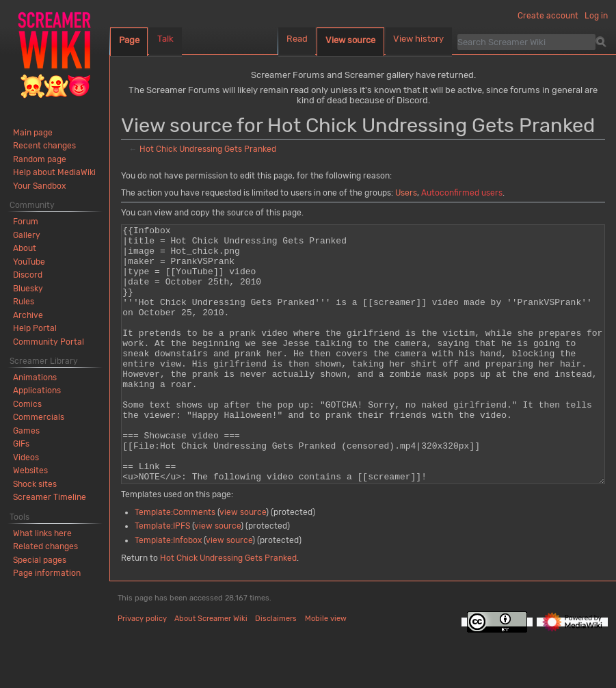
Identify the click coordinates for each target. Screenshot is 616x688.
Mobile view (326, 670)
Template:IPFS (162, 577)
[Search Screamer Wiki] (526, 42)
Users (406, 193)
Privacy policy (142, 670)
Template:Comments (175, 564)
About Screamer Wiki (211, 670)
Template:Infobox (168, 592)
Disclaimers (276, 670)
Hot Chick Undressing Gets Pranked (208, 149)
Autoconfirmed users (462, 193)
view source (243, 564)
